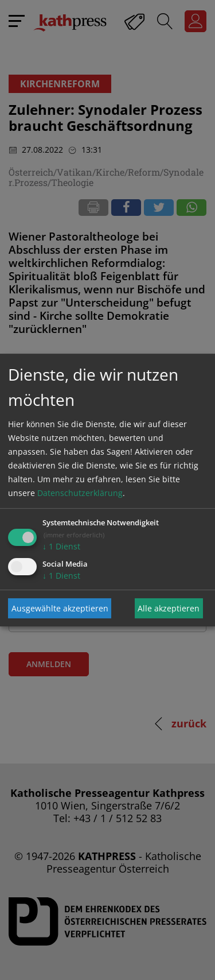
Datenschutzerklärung (80, 493)
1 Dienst (61, 546)
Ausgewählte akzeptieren (60, 608)
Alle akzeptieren (169, 608)
